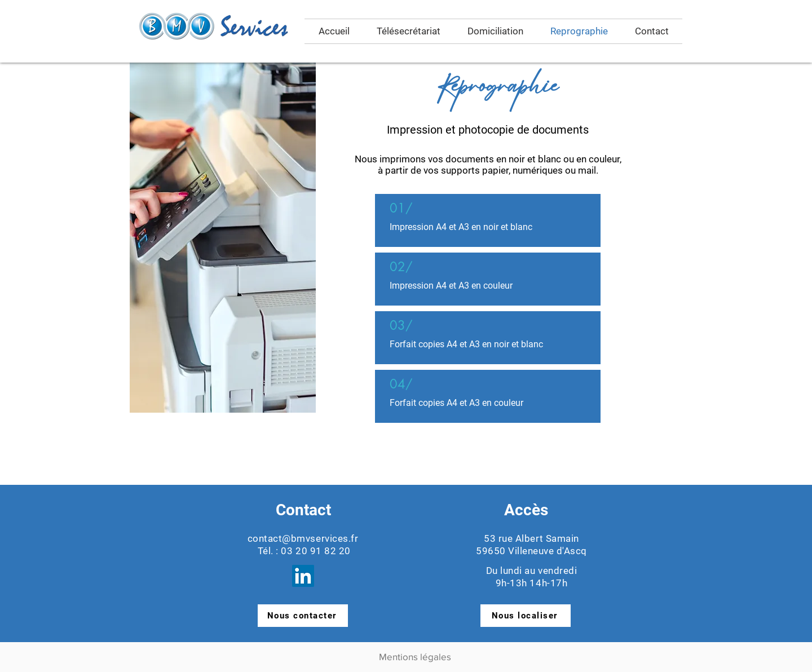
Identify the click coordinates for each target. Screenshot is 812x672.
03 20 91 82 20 (315, 551)
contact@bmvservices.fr (303, 538)
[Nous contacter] (303, 616)
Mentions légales (415, 656)
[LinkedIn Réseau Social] (303, 576)
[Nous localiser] (526, 616)
